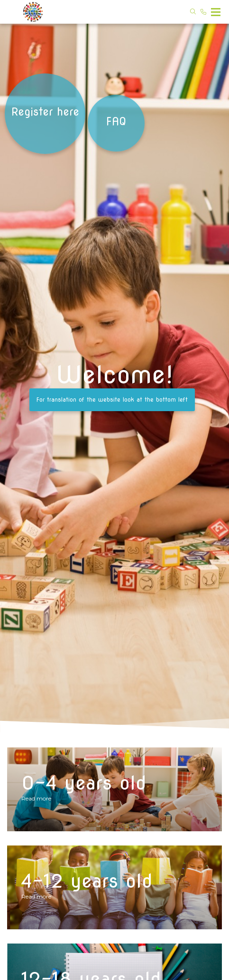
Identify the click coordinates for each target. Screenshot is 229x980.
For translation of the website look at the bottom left (112, 400)
